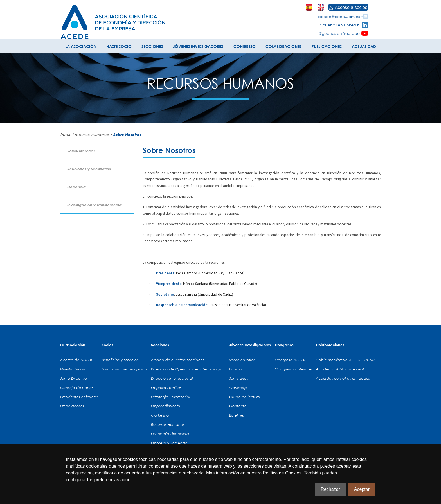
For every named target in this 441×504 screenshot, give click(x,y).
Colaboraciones (330, 345)
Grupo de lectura (245, 397)
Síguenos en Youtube (339, 33)
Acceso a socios (348, 7)
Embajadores (72, 406)
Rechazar (330, 489)
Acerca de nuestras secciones (178, 360)
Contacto (238, 406)
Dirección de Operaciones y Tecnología (187, 369)
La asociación (73, 345)
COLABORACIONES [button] (283, 46)
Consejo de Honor (77, 388)
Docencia (76, 187)
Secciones (160, 345)
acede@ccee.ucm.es (339, 16)
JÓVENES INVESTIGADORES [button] (198, 46)
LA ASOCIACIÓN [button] (81, 46)
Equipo (236, 369)
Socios (107, 345)
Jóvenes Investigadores (250, 345)
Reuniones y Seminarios (89, 169)
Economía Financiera (170, 434)
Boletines (237, 415)
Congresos (284, 345)
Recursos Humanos (168, 424)
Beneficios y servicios (120, 360)
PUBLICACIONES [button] (327, 46)
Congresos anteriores (294, 369)
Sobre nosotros (242, 360)
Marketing (160, 415)
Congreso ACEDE (291, 360)
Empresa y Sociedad (169, 443)
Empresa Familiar (166, 388)
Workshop (238, 388)
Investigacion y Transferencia (94, 205)
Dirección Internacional (172, 378)
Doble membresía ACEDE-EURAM (346, 360)
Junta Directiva (74, 378)
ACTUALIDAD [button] (364, 46)
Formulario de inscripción (124, 369)
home (66, 134)
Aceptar (362, 489)
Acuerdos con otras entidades (343, 378)
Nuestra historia (74, 369)
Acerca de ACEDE (77, 360)
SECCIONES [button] (152, 46)
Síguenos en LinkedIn (340, 25)
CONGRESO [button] (245, 46)
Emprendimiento (166, 406)
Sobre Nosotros (81, 151)
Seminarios (239, 378)
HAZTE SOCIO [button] (119, 46)
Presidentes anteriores (79, 397)
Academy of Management (340, 369)
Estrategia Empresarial (171, 397)
